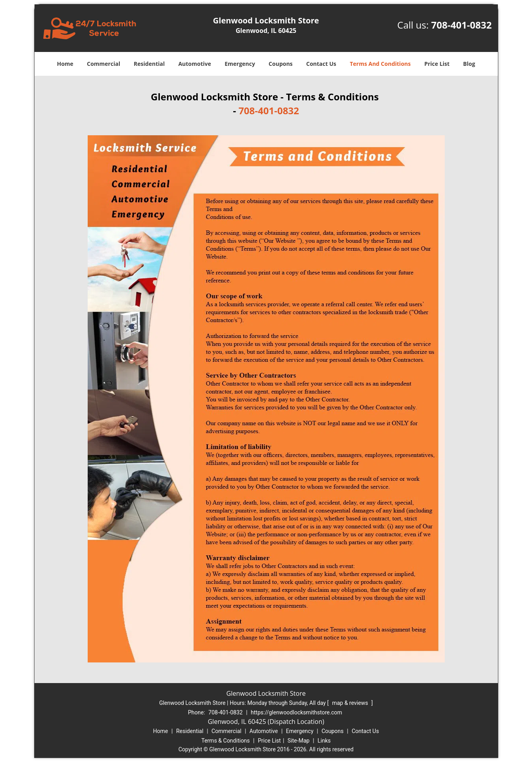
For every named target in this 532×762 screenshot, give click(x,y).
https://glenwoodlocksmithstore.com (296, 712)
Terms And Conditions (380, 64)
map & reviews (351, 703)
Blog (469, 64)
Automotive (195, 64)
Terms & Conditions (226, 741)
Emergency (240, 64)
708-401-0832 (462, 25)
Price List (437, 64)
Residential (149, 64)
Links (324, 741)
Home (65, 64)
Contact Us (321, 64)
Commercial (104, 64)
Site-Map (299, 741)
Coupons (280, 64)
